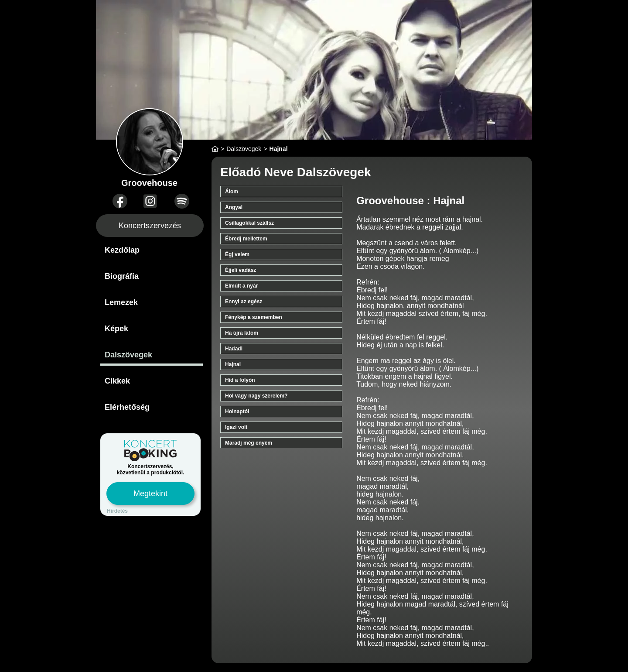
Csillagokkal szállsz (249, 223)
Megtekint (150, 494)
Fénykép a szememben (254, 317)
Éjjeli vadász (241, 270)
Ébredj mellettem (246, 239)
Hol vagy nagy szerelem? (256, 396)
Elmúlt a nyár (241, 286)
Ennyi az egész (244, 302)
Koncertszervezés (150, 226)
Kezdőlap (122, 250)
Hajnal (233, 364)
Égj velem (237, 254)
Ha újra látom (242, 333)
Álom (232, 192)
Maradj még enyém (249, 443)
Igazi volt (236, 427)
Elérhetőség (127, 407)
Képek (116, 329)
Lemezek (121, 302)
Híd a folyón (240, 380)
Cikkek (117, 381)
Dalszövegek (128, 355)
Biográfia (122, 276)
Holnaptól (237, 411)
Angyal (234, 207)
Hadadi (234, 349)
